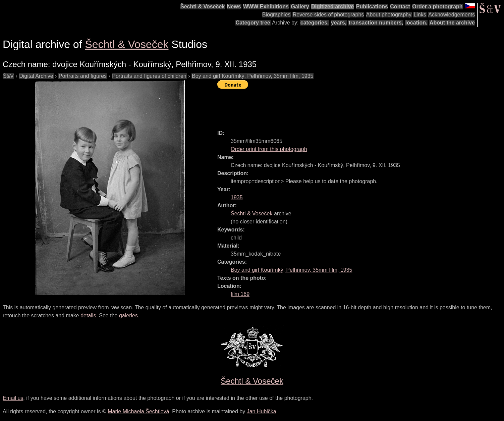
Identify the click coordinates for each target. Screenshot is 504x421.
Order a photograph (437, 7)
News (234, 7)
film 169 (240, 294)
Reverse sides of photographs (328, 15)
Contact (400, 7)
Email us (13, 398)
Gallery (300, 7)
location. (416, 23)
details (88, 315)
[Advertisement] (339, 106)
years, (339, 23)
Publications (372, 7)
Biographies (276, 15)
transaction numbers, (376, 23)
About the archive (452, 23)
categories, (315, 23)
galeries (128, 315)
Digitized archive (332, 7)
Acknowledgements (452, 15)
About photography (389, 15)
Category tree (253, 23)
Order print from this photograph (269, 149)
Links (420, 15)
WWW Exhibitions (266, 7)
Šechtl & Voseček (203, 7)
